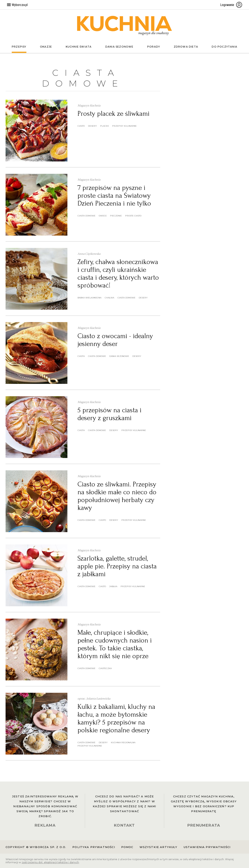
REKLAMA (45, 825)
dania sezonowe (119, 356)
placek (105, 126)
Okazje (46, 47)
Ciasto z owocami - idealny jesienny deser (115, 340)
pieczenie (116, 216)
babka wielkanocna (89, 298)
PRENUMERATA (204, 825)
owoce (103, 216)
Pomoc (127, 847)
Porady (154, 47)
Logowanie (231, 5)
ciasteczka (105, 668)
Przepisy (19, 47)
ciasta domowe (86, 216)
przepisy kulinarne (124, 126)
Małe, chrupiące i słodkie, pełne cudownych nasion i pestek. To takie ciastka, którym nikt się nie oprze (115, 644)
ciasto (81, 126)
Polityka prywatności (94, 847)
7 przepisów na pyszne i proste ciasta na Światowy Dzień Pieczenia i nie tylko (114, 196)
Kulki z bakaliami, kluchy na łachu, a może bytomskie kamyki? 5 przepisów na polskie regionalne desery (116, 718)
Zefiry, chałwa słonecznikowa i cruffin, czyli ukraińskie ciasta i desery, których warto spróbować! (118, 274)
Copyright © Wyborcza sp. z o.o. (36, 847)
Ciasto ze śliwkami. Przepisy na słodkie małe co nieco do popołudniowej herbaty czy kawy (117, 496)
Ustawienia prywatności (207, 847)
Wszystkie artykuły (159, 847)
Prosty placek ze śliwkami (113, 114)
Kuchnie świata (79, 47)
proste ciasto (133, 216)
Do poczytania (224, 47)
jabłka (113, 586)
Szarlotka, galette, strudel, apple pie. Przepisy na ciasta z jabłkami (117, 566)
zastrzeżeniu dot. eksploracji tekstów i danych (50, 862)
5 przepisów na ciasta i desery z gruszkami (109, 414)
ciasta (81, 356)
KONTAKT (124, 825)
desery (92, 126)
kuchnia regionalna (123, 742)
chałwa (109, 298)
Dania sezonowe (119, 47)
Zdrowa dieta (186, 47)
